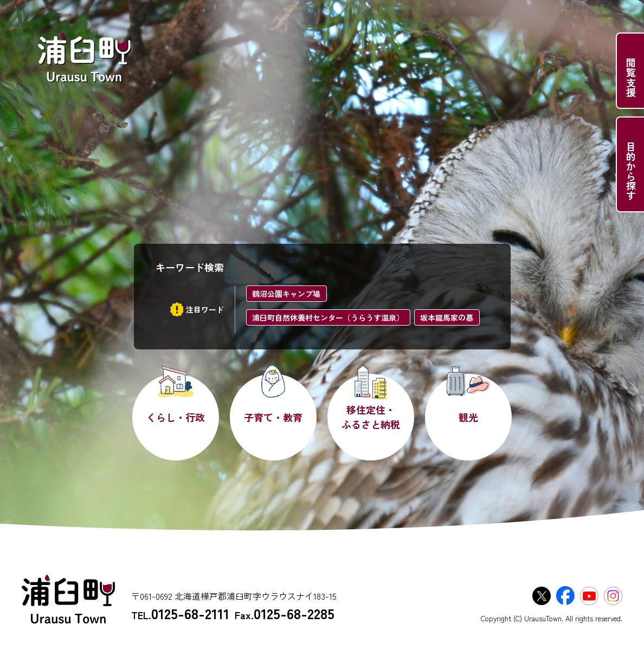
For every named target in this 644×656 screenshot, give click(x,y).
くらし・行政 (176, 417)
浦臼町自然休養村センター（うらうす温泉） (328, 317)
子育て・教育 (273, 417)
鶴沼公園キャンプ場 (286, 294)
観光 (468, 417)
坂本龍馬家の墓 (447, 317)
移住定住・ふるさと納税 (371, 417)
